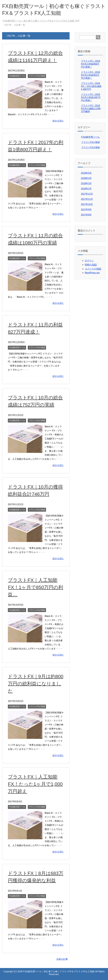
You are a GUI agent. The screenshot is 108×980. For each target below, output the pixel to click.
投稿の (91, 265)
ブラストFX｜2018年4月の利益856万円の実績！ (90, 64)
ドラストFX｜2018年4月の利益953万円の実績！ (90, 75)
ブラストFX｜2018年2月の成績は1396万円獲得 (91, 109)
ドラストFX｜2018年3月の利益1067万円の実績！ (91, 97)
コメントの (93, 269)
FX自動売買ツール (17, 76)
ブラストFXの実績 (37, 76)
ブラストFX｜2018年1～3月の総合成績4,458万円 (91, 86)
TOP (41, 21)
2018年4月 (86, 178)
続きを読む (58, 121)
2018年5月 (86, 173)
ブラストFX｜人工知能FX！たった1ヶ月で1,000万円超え (35, 784)
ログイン (89, 261)
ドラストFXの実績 (37, 165)
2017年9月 (86, 209)
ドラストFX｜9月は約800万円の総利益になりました (36, 684)
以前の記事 (62, 959)
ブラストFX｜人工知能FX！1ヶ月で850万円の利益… (35, 587)
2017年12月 (87, 194)
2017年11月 (87, 199)
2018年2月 (86, 189)
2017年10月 (87, 204)
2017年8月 (86, 215)
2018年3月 (86, 183)
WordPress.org (92, 273)
